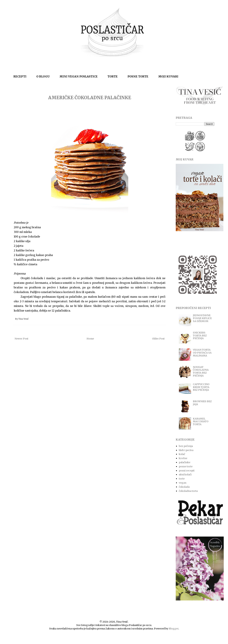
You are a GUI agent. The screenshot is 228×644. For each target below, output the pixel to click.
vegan (183, 483)
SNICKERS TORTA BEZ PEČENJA (200, 336)
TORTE (113, 76)
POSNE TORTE (138, 76)
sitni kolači (185, 475)
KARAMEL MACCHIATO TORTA (201, 422)
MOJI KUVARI (168, 76)
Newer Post (21, 339)
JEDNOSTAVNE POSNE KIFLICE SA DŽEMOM (202, 318)
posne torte (186, 466)
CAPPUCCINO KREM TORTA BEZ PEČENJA (201, 387)
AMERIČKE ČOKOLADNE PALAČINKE (90, 98)
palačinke (185, 462)
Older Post (158, 339)
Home (90, 339)
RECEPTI (20, 76)
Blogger (174, 629)
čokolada (184, 487)
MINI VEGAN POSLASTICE (79, 76)
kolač (182, 454)
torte (182, 479)
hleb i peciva (186, 450)
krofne (183, 458)
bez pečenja (186, 446)
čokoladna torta (188, 491)
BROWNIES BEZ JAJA (202, 403)
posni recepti (187, 471)
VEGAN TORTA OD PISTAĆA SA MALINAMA (202, 353)
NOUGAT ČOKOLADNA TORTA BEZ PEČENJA (201, 371)
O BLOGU (43, 76)
